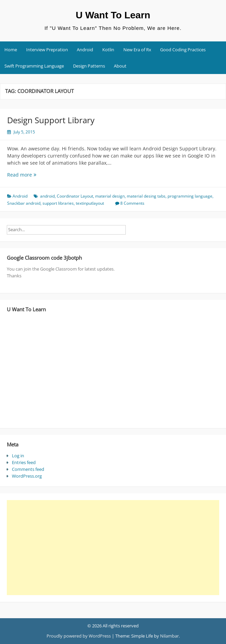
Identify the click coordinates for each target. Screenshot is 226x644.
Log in (18, 456)
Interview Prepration (47, 50)
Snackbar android (24, 203)
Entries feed (24, 462)
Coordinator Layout (75, 196)
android (47, 196)
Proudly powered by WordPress (79, 636)
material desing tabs (146, 196)
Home (11, 50)
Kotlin (108, 50)
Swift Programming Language (34, 66)
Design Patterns (89, 66)
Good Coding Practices (183, 50)
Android (85, 50)
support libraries (58, 203)
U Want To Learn (113, 15)
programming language (190, 196)
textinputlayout (90, 203)
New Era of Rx (137, 50)
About (120, 66)
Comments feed (28, 469)
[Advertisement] (110, 548)
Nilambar (169, 636)
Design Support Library (51, 120)
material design (110, 196)
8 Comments (132, 203)
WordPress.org (27, 476)
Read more (29, 175)
